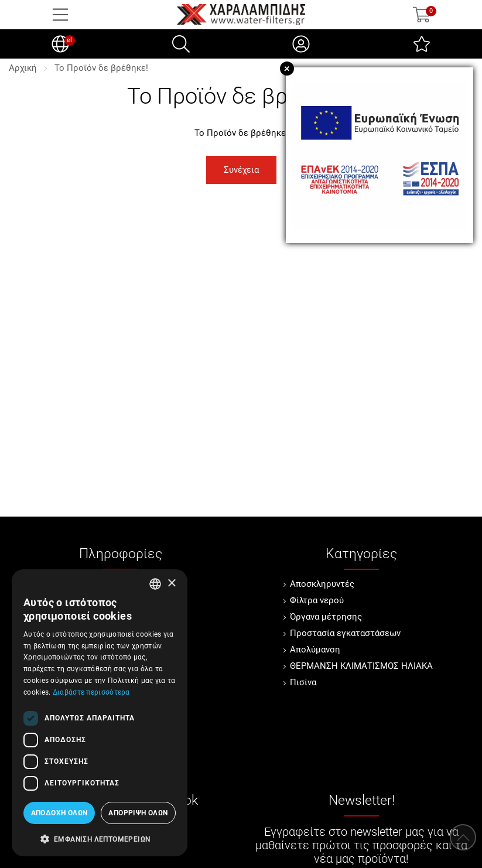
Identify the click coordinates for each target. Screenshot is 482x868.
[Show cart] (422, 15)
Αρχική (23, 68)
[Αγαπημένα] (422, 44)
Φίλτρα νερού (317, 600)
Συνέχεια (241, 170)
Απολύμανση (315, 650)
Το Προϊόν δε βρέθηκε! (101, 68)
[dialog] (100, 713)
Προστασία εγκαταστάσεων (345, 633)
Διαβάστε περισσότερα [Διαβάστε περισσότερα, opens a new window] (91, 692)
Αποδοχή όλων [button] (59, 813)
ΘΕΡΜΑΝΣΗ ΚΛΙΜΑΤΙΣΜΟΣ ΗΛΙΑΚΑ (361, 666)
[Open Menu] (60, 15)
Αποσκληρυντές (322, 584)
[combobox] (155, 584)
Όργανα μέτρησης (326, 617)
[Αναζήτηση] (181, 44)
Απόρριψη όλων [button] (138, 813)
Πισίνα (303, 682)
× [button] (171, 584)
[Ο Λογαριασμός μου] (301, 44)
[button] (100, 838)
